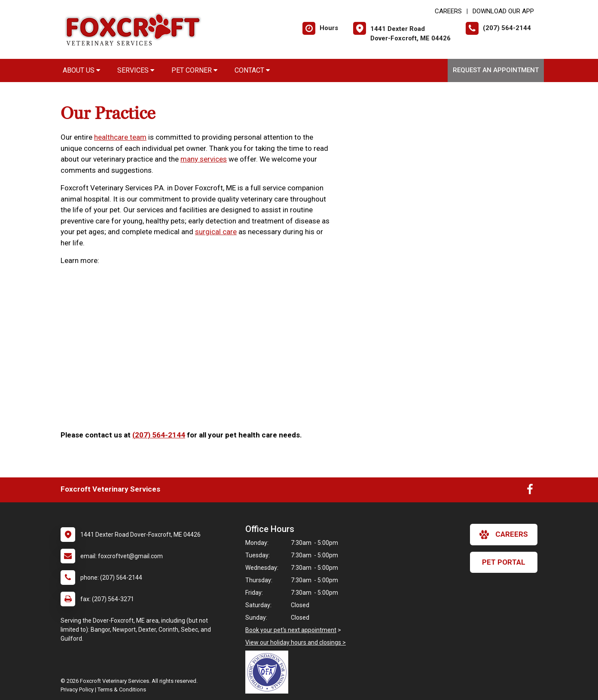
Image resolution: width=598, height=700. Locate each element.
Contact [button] (252, 70)
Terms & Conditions (122, 689)
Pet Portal (504, 562)
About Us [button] (81, 70)
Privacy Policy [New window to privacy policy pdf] (77, 689)
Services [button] (136, 70)
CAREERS (448, 11)
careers (504, 535)
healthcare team (120, 137)
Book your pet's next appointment (291, 630)
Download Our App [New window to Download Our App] (503, 11)
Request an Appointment (496, 70)
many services (204, 159)
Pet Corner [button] (194, 70)
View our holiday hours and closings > (296, 642)
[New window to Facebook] (530, 491)
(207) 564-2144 (159, 435)
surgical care (216, 232)
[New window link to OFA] (269, 672)
